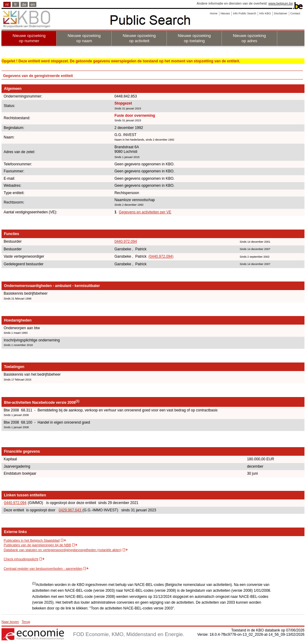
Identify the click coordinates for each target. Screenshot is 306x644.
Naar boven (10, 622)
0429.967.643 (71, 510)
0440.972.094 (126, 241)
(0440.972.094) (161, 256)
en (33, 4)
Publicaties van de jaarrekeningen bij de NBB (37, 545)
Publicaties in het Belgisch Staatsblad (32, 540)
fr (16, 4)
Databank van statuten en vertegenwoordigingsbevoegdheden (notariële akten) (63, 550)
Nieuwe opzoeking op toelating (194, 38)
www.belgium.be (281, 3)
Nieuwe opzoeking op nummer (29, 38)
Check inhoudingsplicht (21, 559)
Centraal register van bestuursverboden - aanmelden (43, 569)
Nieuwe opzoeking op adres (249, 38)
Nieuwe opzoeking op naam (84, 38)
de (24, 4)
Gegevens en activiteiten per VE (145, 212)
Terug (26, 622)
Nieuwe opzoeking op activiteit (139, 38)
